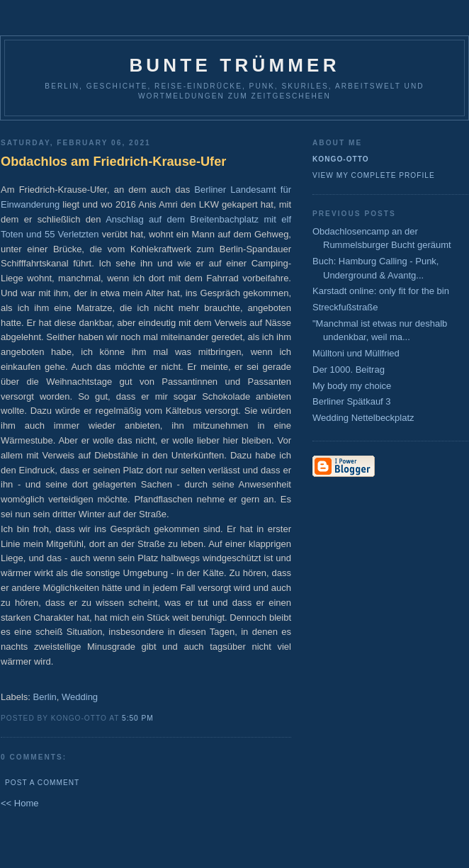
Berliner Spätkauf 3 (352, 401)
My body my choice (352, 386)
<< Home (19, 803)
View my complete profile (374, 175)
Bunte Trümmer (234, 65)
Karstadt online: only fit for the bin (381, 291)
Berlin (45, 697)
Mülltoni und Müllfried (356, 353)
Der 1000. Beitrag (349, 370)
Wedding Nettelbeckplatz (363, 418)
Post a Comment (42, 783)
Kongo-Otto (341, 159)
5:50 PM (138, 718)
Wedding (80, 697)
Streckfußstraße (345, 307)
